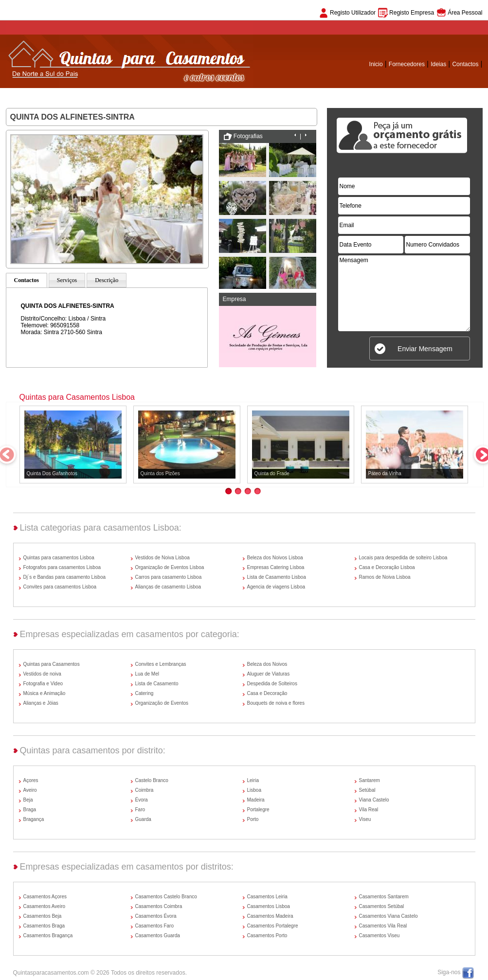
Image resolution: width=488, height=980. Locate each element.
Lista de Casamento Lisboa (277, 577)
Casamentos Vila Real (383, 926)
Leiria (253, 780)
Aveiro (30, 790)
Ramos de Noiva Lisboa (385, 577)
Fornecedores (407, 64)
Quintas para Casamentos (52, 664)
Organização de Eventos (162, 703)
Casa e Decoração (267, 693)
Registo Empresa (412, 13)
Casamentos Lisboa (269, 906)
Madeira (256, 800)
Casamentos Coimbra (159, 906)
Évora (142, 800)
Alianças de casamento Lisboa (168, 587)
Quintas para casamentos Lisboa (59, 558)
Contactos (465, 64)
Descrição (107, 280)
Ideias (438, 64)
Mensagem (404, 293)
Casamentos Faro (154, 926)
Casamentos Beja (43, 916)
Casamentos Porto (267, 935)
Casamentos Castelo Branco (166, 897)
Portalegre (258, 810)
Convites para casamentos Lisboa (60, 587)
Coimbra (145, 790)
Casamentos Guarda (158, 935)
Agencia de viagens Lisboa (276, 587)
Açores (31, 780)
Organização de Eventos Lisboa (170, 567)
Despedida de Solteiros (272, 684)
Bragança (34, 819)
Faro (140, 810)
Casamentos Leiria (267, 897)
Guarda (143, 819)
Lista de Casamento (157, 684)
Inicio (376, 64)
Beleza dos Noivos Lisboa (275, 558)
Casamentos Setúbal (382, 906)
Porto (253, 819)
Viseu (365, 819)
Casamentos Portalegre (273, 926)
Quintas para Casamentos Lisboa (77, 397)
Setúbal (367, 790)
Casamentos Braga (44, 926)
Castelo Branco (152, 780)
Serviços (67, 280)
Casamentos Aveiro (45, 906)
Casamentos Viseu (380, 935)
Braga (30, 810)
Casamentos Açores (45, 897)
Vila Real (369, 810)
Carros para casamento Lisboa (169, 577)
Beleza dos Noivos (267, 664)
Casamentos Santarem (384, 897)
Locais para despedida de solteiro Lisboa (403, 558)
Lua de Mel (147, 674)
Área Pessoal (465, 13)
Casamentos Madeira (270, 916)
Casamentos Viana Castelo (389, 916)
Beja (28, 800)
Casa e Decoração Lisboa (387, 567)
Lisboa (254, 790)
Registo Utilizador (353, 13)
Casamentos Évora (156, 916)
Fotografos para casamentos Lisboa (62, 567)
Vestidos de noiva (42, 674)
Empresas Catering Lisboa (276, 567)
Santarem (370, 780)
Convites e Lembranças (161, 664)
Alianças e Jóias (41, 703)
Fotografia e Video (43, 684)
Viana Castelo (374, 800)
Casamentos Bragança (48, 935)
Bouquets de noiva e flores (276, 703)
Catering (145, 693)
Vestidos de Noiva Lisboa (163, 558)
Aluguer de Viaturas (269, 674)
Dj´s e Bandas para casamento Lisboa (65, 577)
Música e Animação (45, 693)
